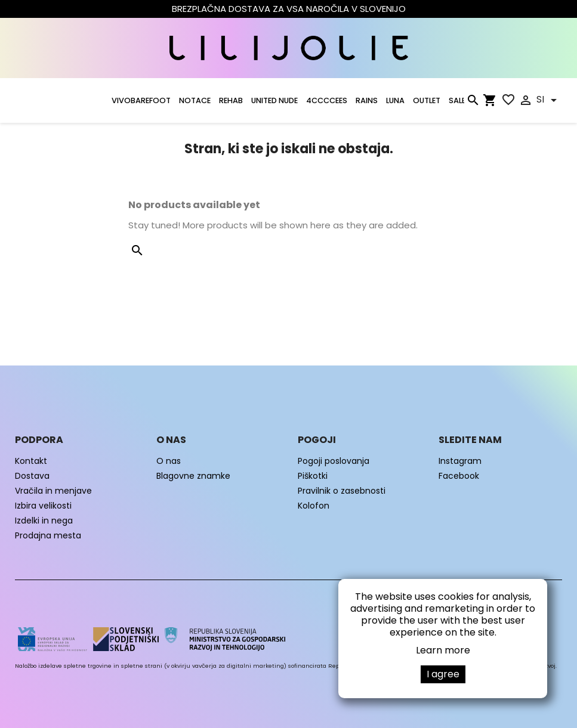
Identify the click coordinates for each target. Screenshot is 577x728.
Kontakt (31, 461)
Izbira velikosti (43, 506)
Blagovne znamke (193, 476)
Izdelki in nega (44, 521)
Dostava (32, 476)
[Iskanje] (473, 103)
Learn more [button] (443, 650)
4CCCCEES (327, 100)
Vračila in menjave (53, 491)
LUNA (395, 100)
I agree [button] (443, 674)
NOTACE (195, 100)
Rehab (231, 100)
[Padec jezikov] (549, 100)
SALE (457, 100)
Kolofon (314, 506)
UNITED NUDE (274, 100)
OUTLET (427, 100)
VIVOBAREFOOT (141, 100)
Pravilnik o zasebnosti (342, 491)
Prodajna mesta (48, 535)
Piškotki (313, 476)
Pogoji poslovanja (334, 461)
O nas (169, 461)
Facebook (459, 476)
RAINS (367, 100)
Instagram (460, 461)
